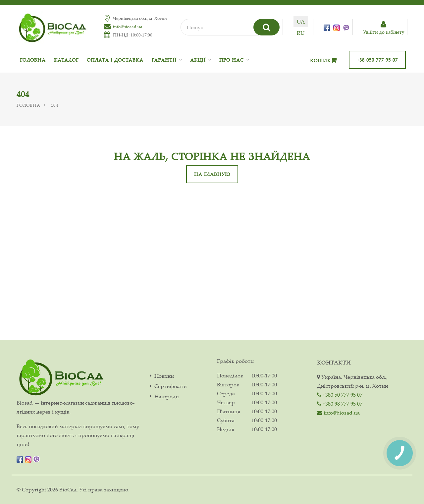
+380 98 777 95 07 (340, 404)
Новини (164, 376)
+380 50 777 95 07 (340, 395)
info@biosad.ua (128, 27)
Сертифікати (171, 386)
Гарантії (164, 60)
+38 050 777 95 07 (377, 60)
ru (301, 33)
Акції (198, 60)
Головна (33, 60)
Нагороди (167, 396)
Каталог (66, 60)
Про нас (232, 60)
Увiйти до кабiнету (384, 28)
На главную (212, 174)
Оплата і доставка (115, 60)
